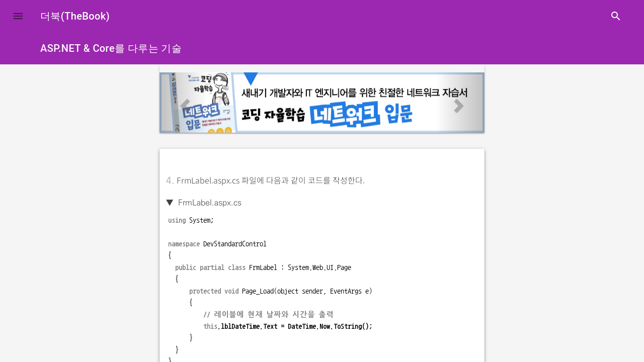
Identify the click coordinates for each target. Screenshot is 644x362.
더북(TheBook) (75, 16)
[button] (18, 16)
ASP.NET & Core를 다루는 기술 (111, 48)
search (616, 16)
